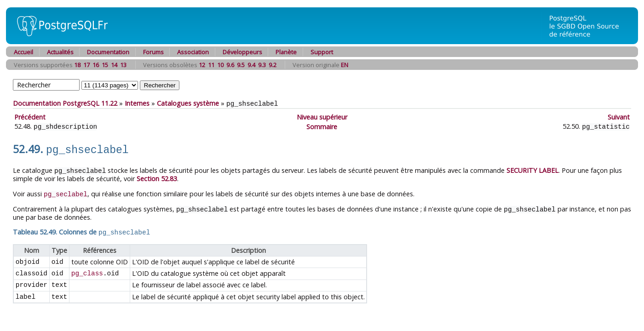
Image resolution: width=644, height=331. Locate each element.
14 (114, 65)
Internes (137, 103)
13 (123, 65)
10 (220, 65)
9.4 (251, 65)
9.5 (241, 65)
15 (105, 65)
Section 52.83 (157, 176)
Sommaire (322, 126)
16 (96, 65)
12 (202, 65)
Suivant (619, 117)
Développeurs (242, 52)
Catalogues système (188, 103)
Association (193, 52)
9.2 (273, 65)
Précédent (30, 117)
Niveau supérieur (322, 117)
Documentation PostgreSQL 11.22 (65, 103)
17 (86, 65)
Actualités (60, 52)
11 (211, 65)
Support (322, 52)
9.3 (262, 65)
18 (77, 65)
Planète (286, 52)
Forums (153, 52)
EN (345, 65)
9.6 (230, 65)
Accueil (23, 52)
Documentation (108, 52)
